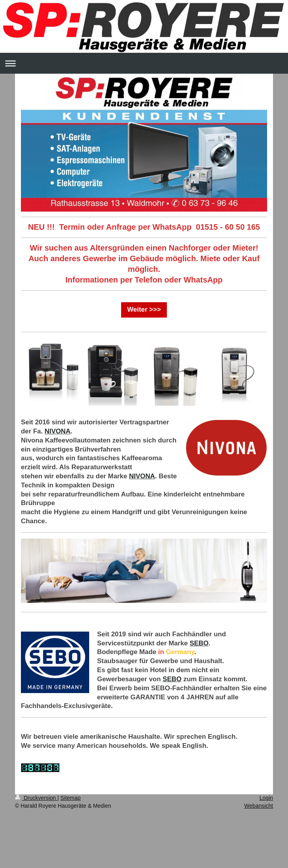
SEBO (199, 643)
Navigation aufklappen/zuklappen (144, 63)
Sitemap (70, 798)
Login (266, 798)
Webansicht (259, 806)
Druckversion (36, 798)
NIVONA (58, 431)
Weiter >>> (144, 309)
